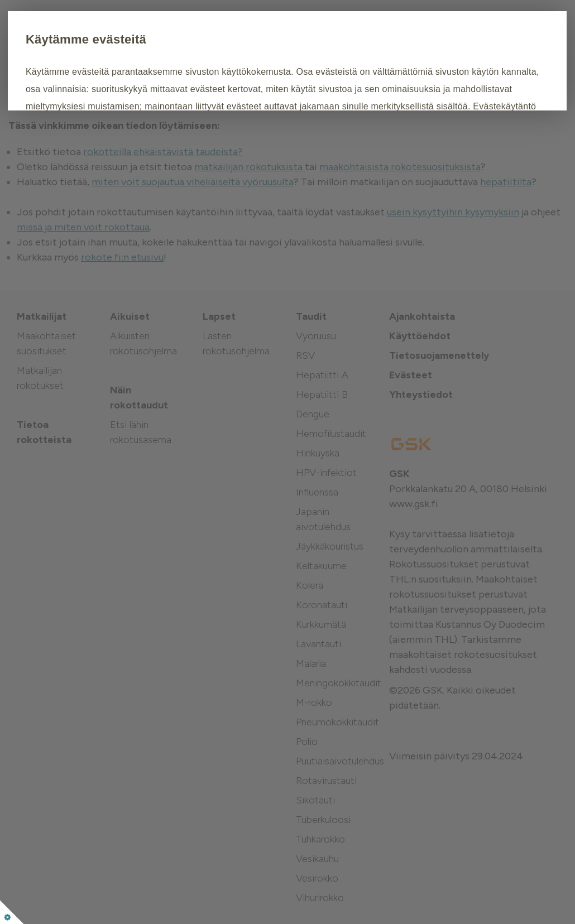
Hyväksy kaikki (131, 175)
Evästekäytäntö (119, 140)
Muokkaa (215, 175)
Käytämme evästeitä (147, 39)
